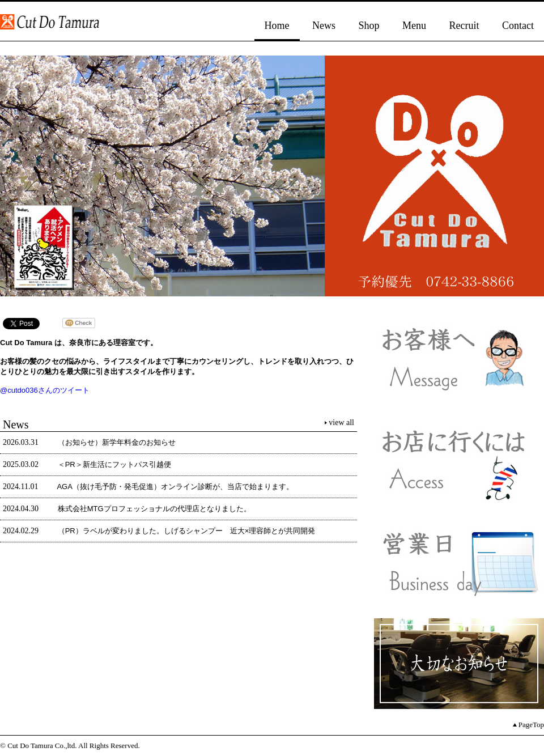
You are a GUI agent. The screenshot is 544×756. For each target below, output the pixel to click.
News (324, 26)
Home (277, 26)
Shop (369, 26)
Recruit (464, 26)
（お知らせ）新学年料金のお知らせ (117, 442)
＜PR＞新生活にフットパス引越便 (114, 464)
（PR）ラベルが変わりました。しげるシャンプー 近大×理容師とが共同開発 (187, 531)
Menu (414, 26)
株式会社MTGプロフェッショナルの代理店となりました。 (154, 509)
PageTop (531, 725)
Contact (518, 26)
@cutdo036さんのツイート (45, 390)
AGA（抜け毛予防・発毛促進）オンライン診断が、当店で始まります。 (175, 487)
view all (341, 422)
